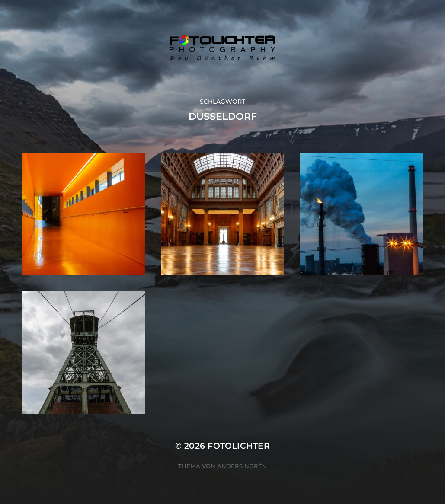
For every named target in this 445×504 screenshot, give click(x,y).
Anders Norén (242, 466)
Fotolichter (239, 446)
